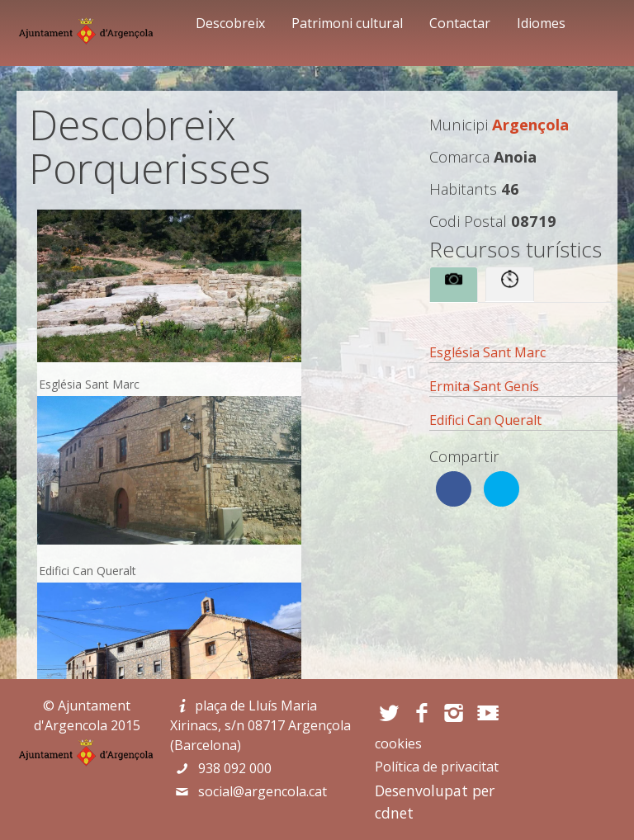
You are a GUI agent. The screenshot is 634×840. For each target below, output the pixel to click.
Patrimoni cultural (347, 23)
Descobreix (230, 23)
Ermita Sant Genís (484, 386)
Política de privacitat (437, 767)
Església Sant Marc (487, 352)
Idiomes (541, 23)
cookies (398, 743)
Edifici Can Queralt (485, 420)
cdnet (394, 813)
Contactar (460, 23)
